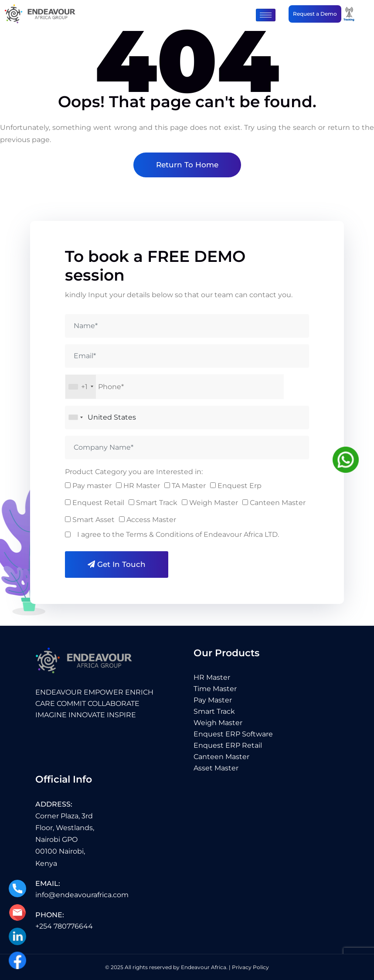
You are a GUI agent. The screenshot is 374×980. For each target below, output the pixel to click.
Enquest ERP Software (233, 734)
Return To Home (187, 165)
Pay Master (213, 700)
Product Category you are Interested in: (134, 472)
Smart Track (214, 711)
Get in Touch (117, 564)
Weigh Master (218, 723)
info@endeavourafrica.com (82, 895)
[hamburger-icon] (266, 15)
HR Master (212, 677)
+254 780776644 (64, 926)
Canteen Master (221, 757)
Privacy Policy (250, 967)
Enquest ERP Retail (228, 745)
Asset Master (216, 768)
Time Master (215, 689)
